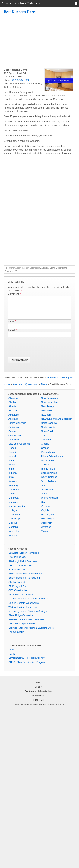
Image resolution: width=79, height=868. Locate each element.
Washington (47, 519)
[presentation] (36, 353)
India (11, 473)
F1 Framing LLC (17, 574)
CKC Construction (18, 595)
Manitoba (13, 502)
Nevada (13, 540)
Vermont (46, 511)
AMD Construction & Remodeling (26, 578)
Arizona (13, 415)
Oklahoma (47, 444)
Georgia (13, 456)
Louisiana (14, 494)
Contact (39, 691)
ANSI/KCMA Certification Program (27, 667)
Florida (12, 452)
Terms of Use (38, 704)
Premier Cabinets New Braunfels (26, 624)
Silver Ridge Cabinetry (21, 620)
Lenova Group (16, 636)
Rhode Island (48, 473)
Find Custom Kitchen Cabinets (38, 696)
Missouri (13, 527)
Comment (14, 294)
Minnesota (14, 519)
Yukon (44, 536)
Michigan (13, 515)
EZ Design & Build (18, 591)
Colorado (13, 436)
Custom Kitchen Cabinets (34, 709)
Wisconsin (47, 527)
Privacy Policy (38, 700)
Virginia (45, 515)
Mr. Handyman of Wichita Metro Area (28, 603)
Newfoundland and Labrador (56, 423)
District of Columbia (19, 448)
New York (46, 419)
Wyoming (46, 531)
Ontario (45, 448)
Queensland (61, 268)
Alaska (12, 407)
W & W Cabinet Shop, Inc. (23, 611)
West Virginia (48, 523)
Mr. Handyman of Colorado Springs (28, 616)
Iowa (11, 481)
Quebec (45, 469)
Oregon (45, 452)
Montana (13, 531)
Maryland (13, 507)
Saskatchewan (49, 477)
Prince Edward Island (53, 461)
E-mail (11, 334)
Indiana (13, 477)
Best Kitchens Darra (20, 12)
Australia (44, 268)
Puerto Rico (47, 465)
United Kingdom (50, 502)
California (14, 432)
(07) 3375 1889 (21, 80)
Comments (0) (11, 271)
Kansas (13, 486)
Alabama (13, 403)
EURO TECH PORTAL (21, 570)
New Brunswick (49, 403)
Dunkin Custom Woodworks (24, 607)
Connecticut (15, 440)
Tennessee (47, 494)
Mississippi (14, 523)
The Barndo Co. (17, 561)
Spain (44, 490)
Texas (44, 498)
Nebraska (14, 536)
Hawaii (12, 461)
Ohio (44, 440)
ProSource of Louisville (21, 599)
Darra (52, 268)
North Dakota (48, 432)
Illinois (12, 469)
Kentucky (13, 490)
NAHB (12, 658)
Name (11, 326)
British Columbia (17, 427)
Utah (44, 507)
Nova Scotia (48, 436)
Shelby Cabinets (17, 587)
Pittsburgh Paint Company (23, 566)
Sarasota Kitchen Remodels (24, 557)
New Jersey (47, 411)
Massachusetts (17, 511)
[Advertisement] (41, 42)
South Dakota (48, 486)
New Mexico (48, 415)
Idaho (12, 465)
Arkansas (14, 419)
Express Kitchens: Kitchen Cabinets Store (31, 632)
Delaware (14, 444)
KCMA (12, 654)
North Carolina (49, 427)
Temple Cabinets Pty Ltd (60, 382)
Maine (12, 498)
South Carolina (49, 481)
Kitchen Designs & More (22, 628)
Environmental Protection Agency (27, 662)
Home (7, 389)
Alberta (12, 411)
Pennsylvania (48, 456)
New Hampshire (50, 407)
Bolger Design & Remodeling (24, 582)
